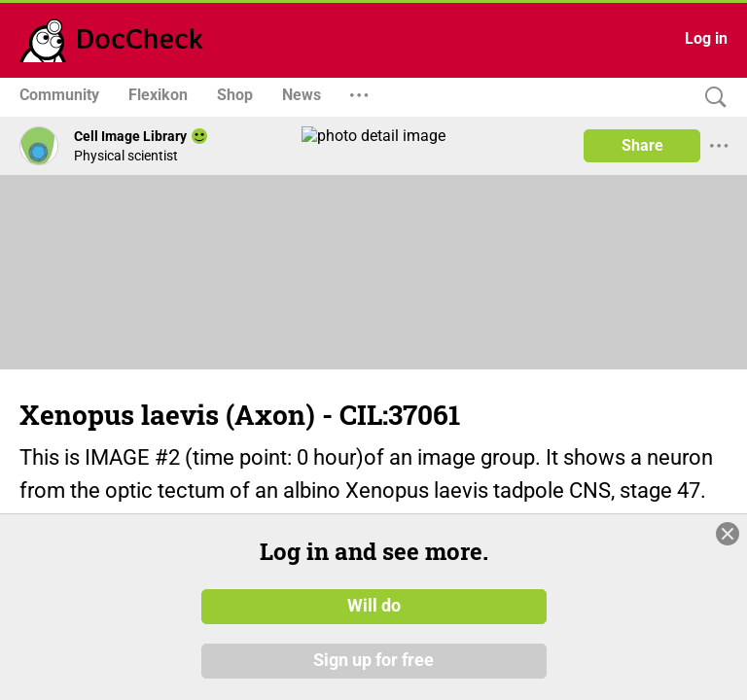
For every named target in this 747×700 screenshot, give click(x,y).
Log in (706, 38)
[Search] (711, 98)
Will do (374, 606)
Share (642, 145)
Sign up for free (373, 660)
